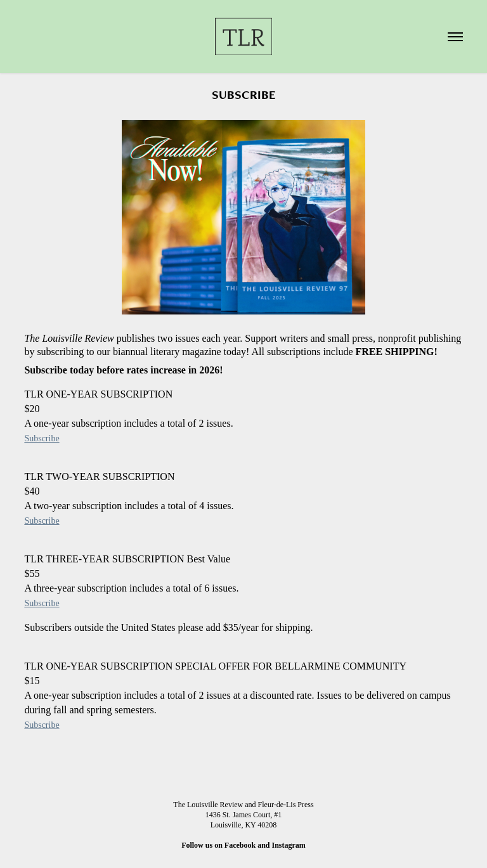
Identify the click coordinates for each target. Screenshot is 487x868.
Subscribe (42, 438)
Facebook (240, 845)
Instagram (289, 845)
